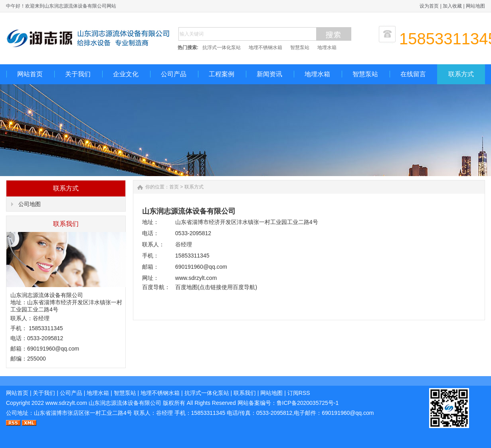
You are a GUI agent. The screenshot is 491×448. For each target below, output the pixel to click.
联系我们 (245, 393)
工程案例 (222, 74)
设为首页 (429, 6)
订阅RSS (299, 393)
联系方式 (461, 74)
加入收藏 (452, 6)
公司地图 (30, 204)
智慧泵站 (300, 48)
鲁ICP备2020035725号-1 (308, 403)
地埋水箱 (327, 48)
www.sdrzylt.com (66, 403)
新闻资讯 (269, 74)
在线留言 (413, 74)
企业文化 (126, 74)
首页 (174, 187)
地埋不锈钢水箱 (265, 48)
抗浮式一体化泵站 (222, 48)
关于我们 (78, 74)
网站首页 (30, 74)
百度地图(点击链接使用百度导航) (216, 287)
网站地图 (475, 6)
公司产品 (174, 74)
